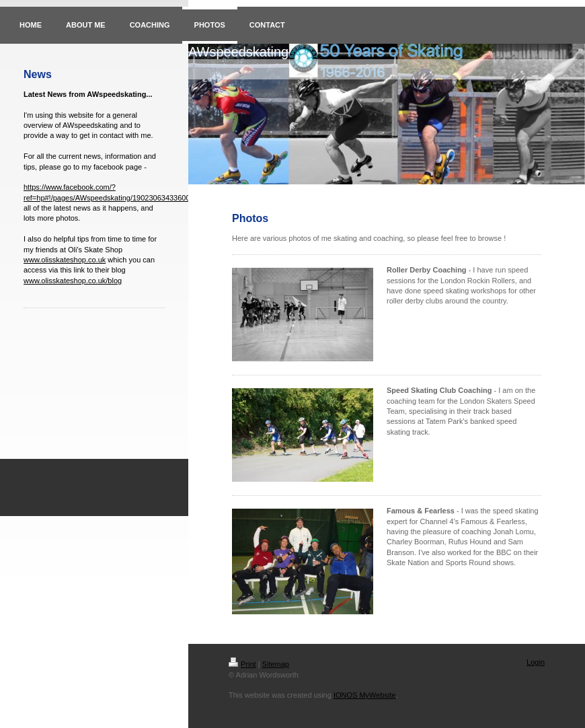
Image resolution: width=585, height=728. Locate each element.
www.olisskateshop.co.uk (65, 260)
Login (536, 662)
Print (242, 664)
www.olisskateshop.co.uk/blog (73, 281)
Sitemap (276, 664)
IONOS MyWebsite (365, 695)
